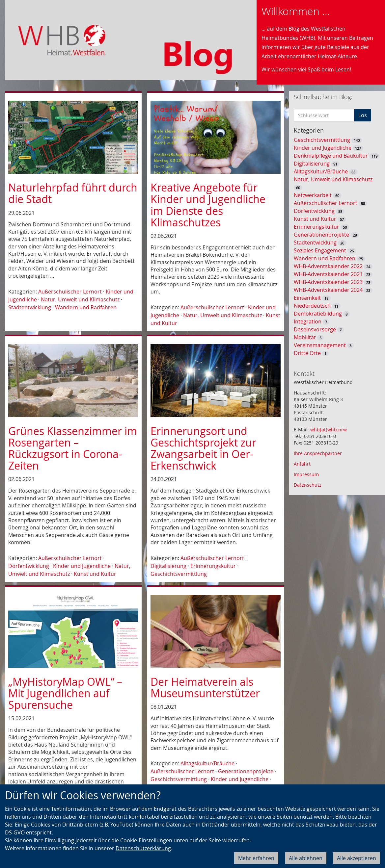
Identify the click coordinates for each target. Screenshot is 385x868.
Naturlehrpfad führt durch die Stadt (73, 193)
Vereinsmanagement (320, 345)
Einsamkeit (307, 298)
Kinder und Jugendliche (82, 566)
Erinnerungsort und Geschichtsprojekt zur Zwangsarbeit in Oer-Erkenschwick (203, 448)
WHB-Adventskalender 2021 (328, 274)
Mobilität (305, 337)
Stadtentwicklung (30, 307)
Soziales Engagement (320, 250)
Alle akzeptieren (357, 858)
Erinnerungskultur (213, 566)
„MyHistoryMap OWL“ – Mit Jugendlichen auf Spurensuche (65, 693)
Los (363, 115)
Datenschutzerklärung (143, 848)
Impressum (306, 474)
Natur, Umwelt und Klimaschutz (80, 299)
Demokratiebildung (318, 314)
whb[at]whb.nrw (329, 430)
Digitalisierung (168, 566)
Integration (308, 321)
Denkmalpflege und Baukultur (331, 156)
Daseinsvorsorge (315, 329)
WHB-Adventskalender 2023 (328, 282)
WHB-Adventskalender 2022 (328, 266)
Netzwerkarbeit (313, 195)
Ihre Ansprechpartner (318, 453)
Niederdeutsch (312, 306)
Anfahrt (302, 464)
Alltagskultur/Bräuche (207, 763)
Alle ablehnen (306, 858)
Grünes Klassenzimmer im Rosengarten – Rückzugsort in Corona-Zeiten (73, 448)
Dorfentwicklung (29, 566)
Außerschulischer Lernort (70, 292)
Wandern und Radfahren (86, 307)
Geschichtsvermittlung (179, 574)
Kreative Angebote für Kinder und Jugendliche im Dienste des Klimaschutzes (208, 205)
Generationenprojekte (246, 771)
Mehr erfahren (256, 858)
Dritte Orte (307, 353)
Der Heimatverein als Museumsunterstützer (205, 687)
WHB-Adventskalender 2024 (328, 290)
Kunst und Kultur (95, 574)
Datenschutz (308, 485)
